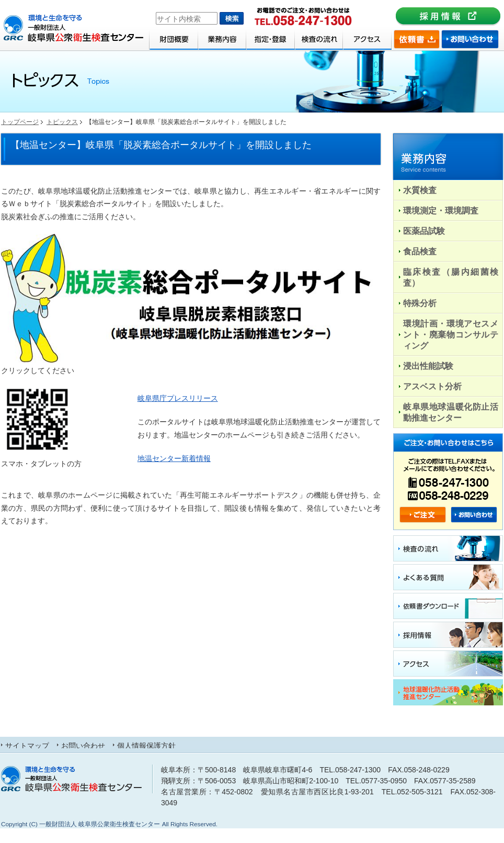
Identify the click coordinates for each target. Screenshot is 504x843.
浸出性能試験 (428, 366)
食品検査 (420, 251)
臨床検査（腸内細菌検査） (451, 277)
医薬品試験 (424, 231)
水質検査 (420, 190)
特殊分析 (420, 303)
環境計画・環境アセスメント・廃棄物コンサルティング (451, 334)
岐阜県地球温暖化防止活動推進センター (451, 412)
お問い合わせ (83, 745)
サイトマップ (27, 745)
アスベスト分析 (432, 386)
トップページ (20, 122)
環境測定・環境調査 (441, 210)
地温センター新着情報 (174, 458)
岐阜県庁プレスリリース (178, 398)
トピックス (62, 122)
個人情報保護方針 (146, 745)
